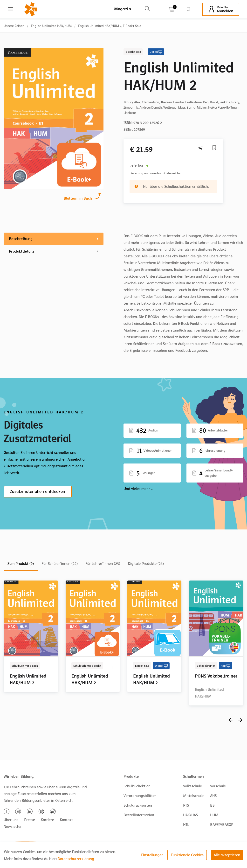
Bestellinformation (139, 815)
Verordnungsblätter (140, 796)
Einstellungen (152, 855)
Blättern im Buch (78, 198)
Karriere (47, 820)
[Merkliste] (214, 148)
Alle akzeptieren (227, 855)
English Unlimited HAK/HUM (51, 26)
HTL (186, 825)
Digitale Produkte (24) (146, 564)
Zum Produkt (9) (21, 564)
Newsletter (13, 827)
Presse (30, 820)
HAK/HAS (190, 815)
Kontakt (66, 820)
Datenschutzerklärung (76, 859)
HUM (214, 815)
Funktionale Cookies (187, 855)
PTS (186, 805)
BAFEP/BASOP (222, 825)
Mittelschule (193, 796)
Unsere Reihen (14, 26)
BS (212, 805)
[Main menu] (11, 9)
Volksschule (192, 786)
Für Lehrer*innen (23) (103, 564)
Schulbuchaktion (137, 786)
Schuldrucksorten (138, 805)
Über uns (11, 820)
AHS (213, 796)
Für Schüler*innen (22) (60, 564)
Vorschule (218, 786)
